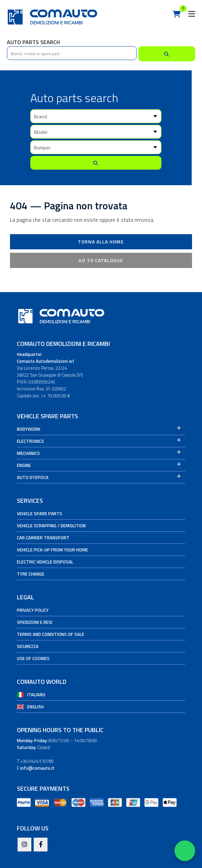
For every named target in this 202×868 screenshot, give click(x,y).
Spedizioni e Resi (35, 622)
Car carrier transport (43, 538)
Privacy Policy (33, 610)
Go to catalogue (101, 260)
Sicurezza (28, 646)
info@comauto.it (37, 768)
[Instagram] (24, 845)
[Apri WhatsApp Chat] (185, 851)
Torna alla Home (101, 242)
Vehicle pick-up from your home (52, 550)
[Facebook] (41, 845)
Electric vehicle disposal (45, 562)
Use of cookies (33, 658)
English (35, 707)
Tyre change (31, 574)
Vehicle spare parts (40, 513)
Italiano (36, 695)
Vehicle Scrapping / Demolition (51, 526)
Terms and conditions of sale (51, 634)
